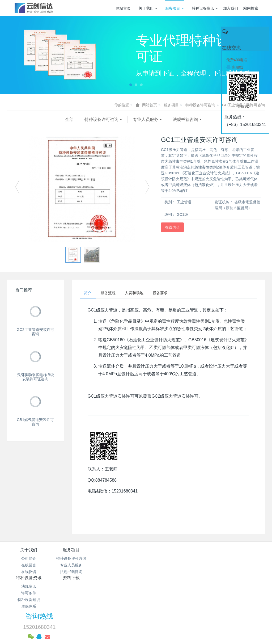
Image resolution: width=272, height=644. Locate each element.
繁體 (136, 631)
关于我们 (148, 8)
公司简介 (29, 559)
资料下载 (158, 551)
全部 (11, 119)
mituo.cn (169, 621)
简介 (89, 293)
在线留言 (29, 566)
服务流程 (112, 293)
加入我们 (231, 8)
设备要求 (169, 293)
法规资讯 (114, 559)
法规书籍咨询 (127, 119)
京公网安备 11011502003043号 (136, 601)
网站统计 (136, 608)
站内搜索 (251, 8)
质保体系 (114, 580)
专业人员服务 (88, 119)
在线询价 (172, 227)
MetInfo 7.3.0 (128, 621)
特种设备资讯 (205, 8)
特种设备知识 (114, 573)
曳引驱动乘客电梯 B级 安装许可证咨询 (35, 377)
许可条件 (114, 566)
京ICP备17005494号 (187, 595)
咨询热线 (211, 554)
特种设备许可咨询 (200, 105)
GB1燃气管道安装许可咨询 (35, 422)
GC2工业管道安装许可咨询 (35, 332)
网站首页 (123, 8)
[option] (82, 189)
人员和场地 (140, 293)
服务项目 (175, 8)
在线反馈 (29, 573)
